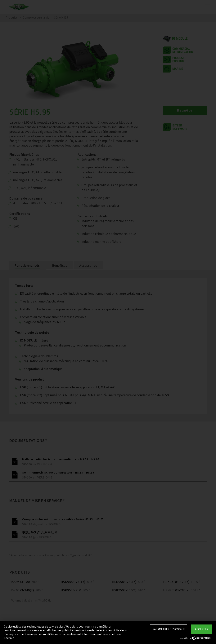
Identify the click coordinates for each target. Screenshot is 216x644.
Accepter (202, 629)
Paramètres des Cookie (169, 629)
